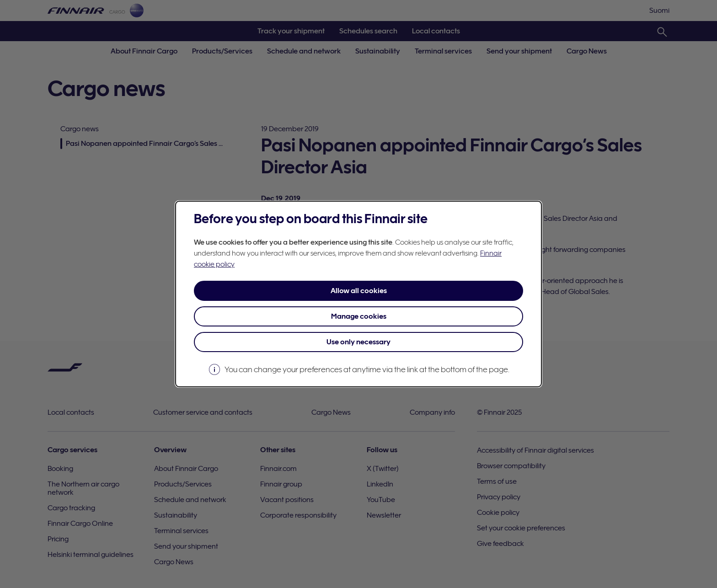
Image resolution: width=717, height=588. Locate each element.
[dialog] (358, 294)
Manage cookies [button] (359, 316)
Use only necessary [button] (358, 342)
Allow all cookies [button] (359, 291)
